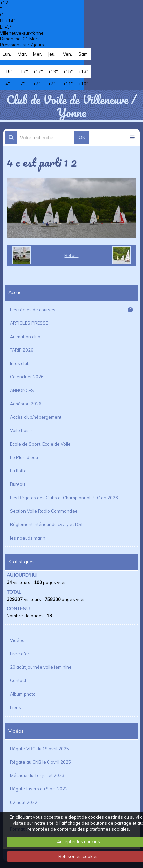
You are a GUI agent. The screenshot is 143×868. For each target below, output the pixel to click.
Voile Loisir (21, 430)
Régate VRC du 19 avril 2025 (40, 749)
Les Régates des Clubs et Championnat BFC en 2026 (64, 498)
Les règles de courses (71, 310)
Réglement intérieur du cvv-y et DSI (46, 524)
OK (82, 137)
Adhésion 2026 (26, 404)
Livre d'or (20, 654)
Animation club (25, 337)
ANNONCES (22, 390)
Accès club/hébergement (36, 417)
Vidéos (17, 640)
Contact (18, 680)
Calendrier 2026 (27, 377)
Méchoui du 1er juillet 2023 (37, 775)
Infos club (20, 363)
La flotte (18, 471)
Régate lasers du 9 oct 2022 (39, 789)
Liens (16, 707)
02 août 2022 (24, 802)
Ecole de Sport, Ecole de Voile (40, 444)
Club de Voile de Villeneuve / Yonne (71, 106)
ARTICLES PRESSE (29, 323)
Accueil (16, 292)
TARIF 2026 (22, 350)
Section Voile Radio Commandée (44, 511)
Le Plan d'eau (24, 457)
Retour (71, 255)
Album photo (23, 694)
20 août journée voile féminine (41, 667)
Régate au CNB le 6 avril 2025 (41, 762)
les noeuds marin (28, 538)
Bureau (17, 484)
